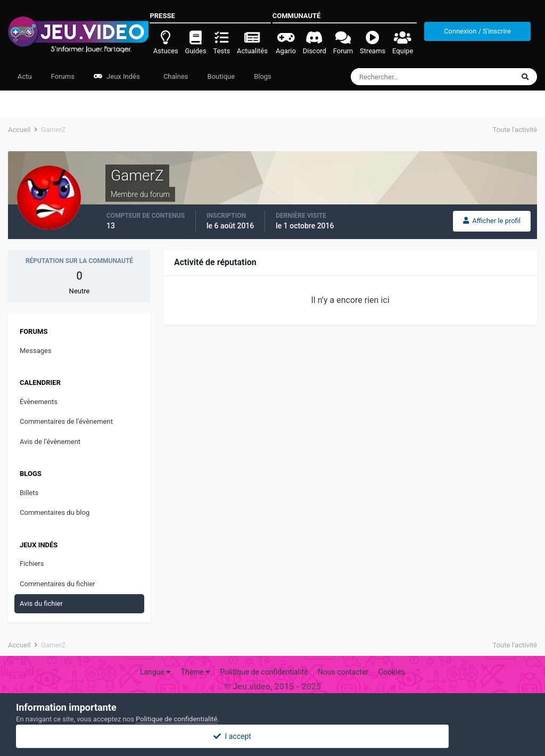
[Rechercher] (403, 77)
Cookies (392, 672)
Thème (196, 672)
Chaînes (175, 76)
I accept (272, 736)
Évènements (39, 402)
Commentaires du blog (55, 512)
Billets (29, 493)
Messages (36, 351)
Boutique (221, 76)
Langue (155, 672)
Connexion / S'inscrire (477, 31)
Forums (63, 76)
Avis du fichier (41, 603)
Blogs (263, 76)
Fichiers (32, 564)
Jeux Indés (117, 76)
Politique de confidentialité (264, 672)
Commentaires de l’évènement (66, 421)
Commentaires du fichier (57, 584)
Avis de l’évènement (50, 442)
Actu (25, 76)
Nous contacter (343, 672)
